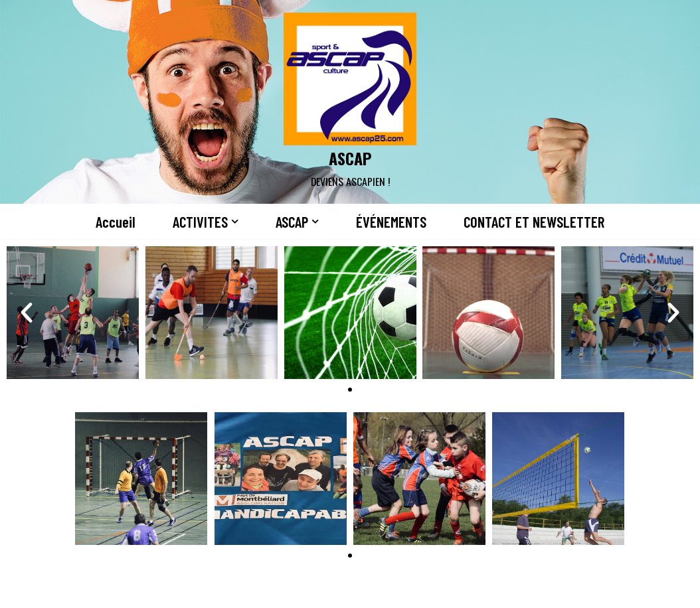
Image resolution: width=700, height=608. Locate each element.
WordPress (147, 590)
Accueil (116, 222)
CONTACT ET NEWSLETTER (534, 222)
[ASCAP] (350, 102)
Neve (22, 590)
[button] (235, 221)
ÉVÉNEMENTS (391, 222)
